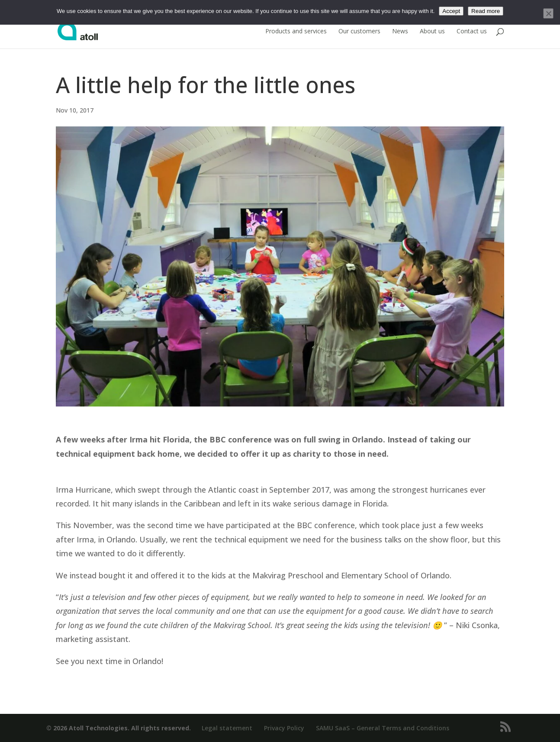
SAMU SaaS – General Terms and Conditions (383, 728)
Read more (486, 11)
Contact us (472, 32)
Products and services (296, 32)
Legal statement (227, 728)
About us (432, 32)
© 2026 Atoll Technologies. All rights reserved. (119, 728)
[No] (548, 13)
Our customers (359, 32)
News (400, 32)
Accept (451, 11)
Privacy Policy (284, 728)
